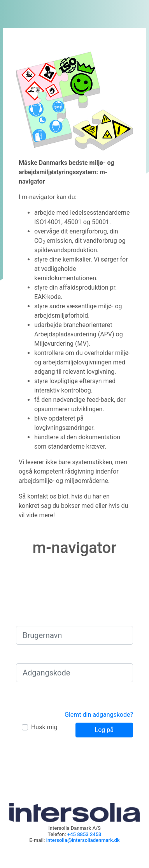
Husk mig (44, 727)
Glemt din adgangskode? (99, 715)
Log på (104, 730)
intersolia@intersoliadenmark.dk (83, 840)
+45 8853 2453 (84, 834)
